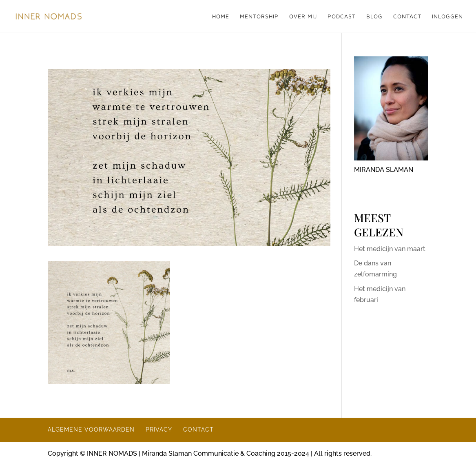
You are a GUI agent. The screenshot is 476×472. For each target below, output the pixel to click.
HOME (221, 17)
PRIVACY (159, 430)
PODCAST (342, 17)
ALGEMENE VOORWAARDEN (91, 430)
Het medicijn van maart (390, 249)
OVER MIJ (303, 17)
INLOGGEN (447, 17)
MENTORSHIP (259, 17)
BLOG (374, 17)
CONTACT (407, 17)
